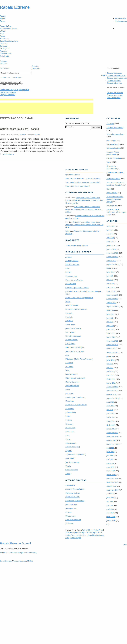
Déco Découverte (72, 305)
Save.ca (68, 512)
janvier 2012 (111, 337)
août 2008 (110, 494)
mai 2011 (110, 368)
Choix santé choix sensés (75, 501)
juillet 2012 (110, 314)
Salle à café (4, 56)
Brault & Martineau (72, 265)
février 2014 (111, 245)
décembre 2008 (112, 479)
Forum (3, 21)
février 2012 (111, 333)
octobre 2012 (111, 303)
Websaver (69, 524)
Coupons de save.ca (114, 73)
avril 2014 (110, 238)
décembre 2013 (112, 253)
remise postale (112, 193)
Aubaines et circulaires (8, 28)
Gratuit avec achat (113, 179)
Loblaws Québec (72, 374)
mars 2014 (110, 241)
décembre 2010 (112, 387)
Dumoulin (69, 313)
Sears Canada (71, 443)
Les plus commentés (8, 95)
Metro (68, 390)
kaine (67, 231)
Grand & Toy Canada (73, 328)
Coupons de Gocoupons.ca (117, 78)
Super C (69, 451)
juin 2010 (110, 410)
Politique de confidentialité (27, 553)
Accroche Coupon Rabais (75, 489)
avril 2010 (110, 417)
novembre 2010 (112, 391)
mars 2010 (110, 421)
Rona (67, 435)
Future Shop (70, 325)
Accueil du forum (6, 26)
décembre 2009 (112, 433)
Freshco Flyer (80, 533)
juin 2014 (110, 230)
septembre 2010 (113, 398)
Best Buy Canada (72, 261)
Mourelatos (70, 401)
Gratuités (35, 66)
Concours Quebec (113, 148)
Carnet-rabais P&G (72, 497)
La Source (69, 363)
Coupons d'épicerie (114, 81)
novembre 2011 (112, 345)
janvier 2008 (111, 521)
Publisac (69, 420)
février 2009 (111, 471)
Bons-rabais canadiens (115, 134)
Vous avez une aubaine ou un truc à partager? (83, 178)
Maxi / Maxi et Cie (72, 386)
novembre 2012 (112, 299)
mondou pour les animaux (75, 397)
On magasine (5, 49)
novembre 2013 (112, 257)
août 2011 (110, 356)
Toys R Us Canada (72, 462)
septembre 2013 (113, 264)
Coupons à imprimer (114, 83)
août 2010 (110, 402)
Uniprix (68, 466)
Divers (37, 135)
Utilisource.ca (70, 516)
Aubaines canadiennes (115, 128)
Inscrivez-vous (121, 18)
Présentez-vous (6, 54)
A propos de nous (19, 561)
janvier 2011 (111, 383)
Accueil (3, 16)
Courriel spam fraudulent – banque (20, 129)
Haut (125, 544)
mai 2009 (110, 459)
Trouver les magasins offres (77, 123)
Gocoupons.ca (71, 508)
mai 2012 (110, 322)
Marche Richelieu (72, 382)
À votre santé (70, 485)
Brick (67, 268)
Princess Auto (71, 413)
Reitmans (69, 424)
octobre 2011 (111, 349)
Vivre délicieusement (73, 520)
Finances (3, 51)
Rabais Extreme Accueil (15, 543)
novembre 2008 (112, 482)
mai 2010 (110, 414)
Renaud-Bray (70, 428)
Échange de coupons (115, 95)
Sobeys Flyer (92, 533)
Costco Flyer (98, 530)
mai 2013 (110, 280)
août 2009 (110, 448)
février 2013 (111, 291)
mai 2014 (110, 234)
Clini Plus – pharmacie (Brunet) (77, 288)
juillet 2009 (110, 452)
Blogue (3, 18)
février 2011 (111, 379)
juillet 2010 (110, 406)
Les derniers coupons (8, 92)
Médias (30, 561)
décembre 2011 (112, 341)
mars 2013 (110, 287)
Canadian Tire (71, 284)
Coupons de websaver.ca (116, 76)
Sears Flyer (70, 533)
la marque (18, 78)
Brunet (68, 272)
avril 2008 (110, 509)
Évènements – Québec (115, 172)
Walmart (3, 31)
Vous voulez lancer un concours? (78, 186)
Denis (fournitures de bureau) (76, 309)
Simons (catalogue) (73, 447)
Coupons (3, 43)
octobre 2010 (111, 394)
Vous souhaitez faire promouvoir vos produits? (83, 182)
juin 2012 (110, 318)
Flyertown (69, 321)
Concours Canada (113, 144)
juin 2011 (110, 364)
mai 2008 (110, 505)
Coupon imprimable (114, 158)
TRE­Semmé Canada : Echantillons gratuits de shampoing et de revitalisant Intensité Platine (83, 209)
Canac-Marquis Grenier (74, 280)
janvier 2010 (111, 429)
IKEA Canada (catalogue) (75, 348)
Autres (2, 36)
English (104, 75)
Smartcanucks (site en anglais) (77, 245)
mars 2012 (110, 329)
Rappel (109, 189)
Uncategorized (112, 206)
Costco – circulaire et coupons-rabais (79, 298)
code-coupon (111, 141)
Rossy (68, 439)
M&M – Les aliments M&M (75, 378)
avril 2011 (110, 372)
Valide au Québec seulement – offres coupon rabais (116, 212)
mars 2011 (110, 375)
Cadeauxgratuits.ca (73, 493)
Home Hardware (72, 340)
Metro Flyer (92, 535)
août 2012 (110, 310)
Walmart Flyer (87, 530)
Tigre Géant (70, 458)
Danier (68, 302)
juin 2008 (110, 501)
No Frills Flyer (81, 535)
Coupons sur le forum (115, 93)
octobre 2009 (111, 440)
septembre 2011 (113, 352)
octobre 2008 (111, 486)
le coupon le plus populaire (14, 90)
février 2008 (111, 517)
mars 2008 (110, 513)
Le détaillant (5, 78)
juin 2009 (110, 456)
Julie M (22, 135)
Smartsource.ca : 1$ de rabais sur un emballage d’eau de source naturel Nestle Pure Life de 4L (84, 225)
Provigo (68, 416)
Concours (4, 46)
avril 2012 (110, 326)
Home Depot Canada (73, 336)
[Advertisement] (47, 100)
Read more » (9, 154)
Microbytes (69, 393)
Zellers (68, 474)
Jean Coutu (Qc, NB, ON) (75, 351)
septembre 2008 (113, 490)
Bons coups (4, 38)
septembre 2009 (113, 444)
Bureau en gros (71, 276)
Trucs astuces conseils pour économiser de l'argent (115, 199)
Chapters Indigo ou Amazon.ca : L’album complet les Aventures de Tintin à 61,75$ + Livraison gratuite (84, 200)
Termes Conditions (8, 553)
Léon (67, 370)
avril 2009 (110, 463)
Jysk (67, 355)
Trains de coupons (114, 98)
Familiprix (69, 317)
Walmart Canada (72, 470)
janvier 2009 (111, 475)
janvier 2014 (111, 249)
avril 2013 (110, 284)
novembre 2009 (112, 436)
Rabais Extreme (15, 7)
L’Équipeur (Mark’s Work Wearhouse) (79, 359)
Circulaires (36, 69)
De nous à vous (71, 504)
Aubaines (3, 61)
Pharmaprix (70, 409)
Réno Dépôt (70, 432)
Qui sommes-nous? (73, 175)
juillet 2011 (110, 360)
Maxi (2, 33)
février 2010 (111, 425)
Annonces (110, 124)
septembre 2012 (113, 307)
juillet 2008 (110, 498)
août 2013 (110, 268)
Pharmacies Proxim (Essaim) (76, 405)
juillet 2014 (110, 226)
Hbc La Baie (70, 332)
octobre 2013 (111, 261)
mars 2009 (110, 467)
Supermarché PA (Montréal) (76, 455)
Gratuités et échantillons (9, 41)
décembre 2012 (112, 295)
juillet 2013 (110, 272)
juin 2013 (110, 276)
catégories (5, 68)
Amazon (69, 257)
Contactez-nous (121, 21)
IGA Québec (70, 344)
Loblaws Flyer (76, 538)
